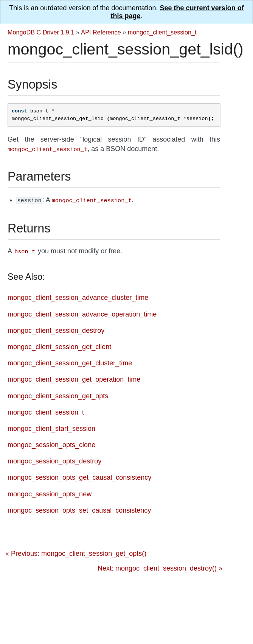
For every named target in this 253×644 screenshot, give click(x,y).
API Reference (101, 32)
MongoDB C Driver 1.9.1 (41, 32)
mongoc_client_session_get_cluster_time (70, 361)
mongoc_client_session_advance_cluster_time (78, 295)
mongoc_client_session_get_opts (58, 394)
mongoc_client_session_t (162, 32)
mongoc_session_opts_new (50, 492)
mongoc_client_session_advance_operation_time (82, 312)
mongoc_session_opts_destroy (54, 459)
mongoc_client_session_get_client (59, 345)
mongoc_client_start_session (51, 426)
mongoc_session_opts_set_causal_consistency (79, 508)
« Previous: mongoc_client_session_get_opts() (76, 551)
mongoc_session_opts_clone (51, 443)
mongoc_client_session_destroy (56, 328)
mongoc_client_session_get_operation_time (74, 377)
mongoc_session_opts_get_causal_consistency (79, 475)
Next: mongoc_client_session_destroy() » (160, 566)
